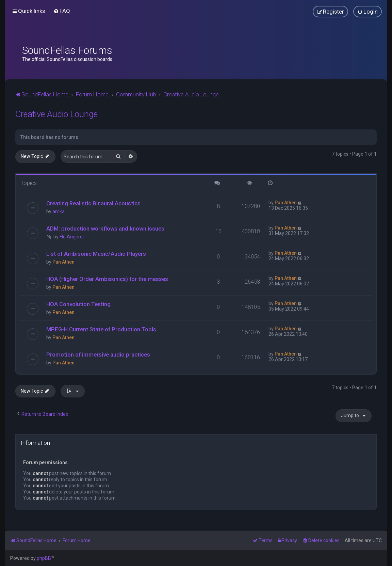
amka (59, 211)
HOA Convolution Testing (78, 304)
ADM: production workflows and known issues (105, 229)
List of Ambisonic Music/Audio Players (96, 254)
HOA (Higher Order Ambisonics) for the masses (107, 279)
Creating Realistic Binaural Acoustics (93, 203)
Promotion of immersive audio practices (98, 355)
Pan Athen (286, 203)
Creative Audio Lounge (56, 114)
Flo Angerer (72, 237)
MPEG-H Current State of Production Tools (101, 329)
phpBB (44, 558)
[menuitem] (62, 11)
